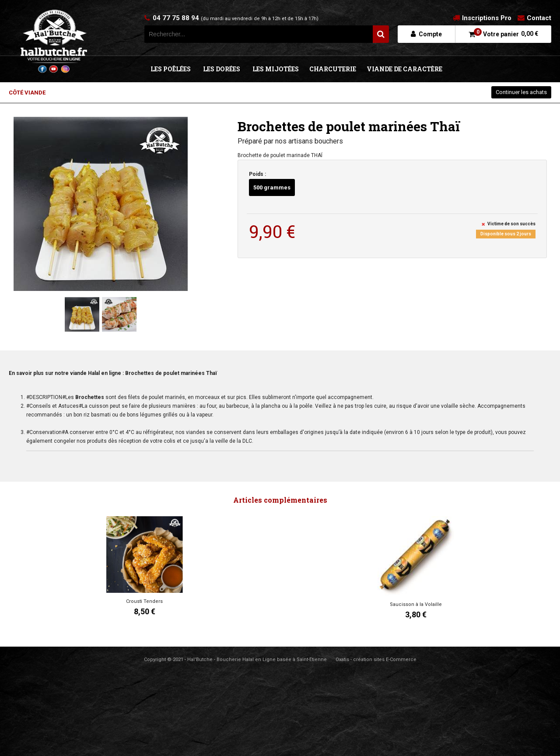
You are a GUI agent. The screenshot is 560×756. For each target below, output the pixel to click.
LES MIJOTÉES (276, 69)
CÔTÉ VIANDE (27, 93)
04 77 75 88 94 (236, 18)
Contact (539, 18)
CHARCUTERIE (333, 69)
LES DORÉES (222, 69)
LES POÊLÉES (171, 69)
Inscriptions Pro (487, 18)
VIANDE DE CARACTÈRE (404, 69)
